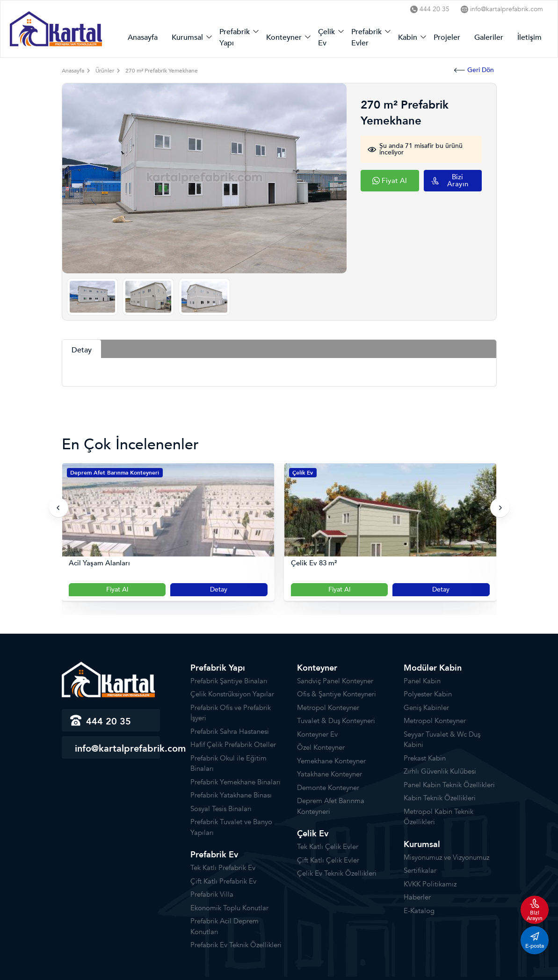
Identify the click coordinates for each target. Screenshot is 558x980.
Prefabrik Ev (214, 855)
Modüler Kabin (433, 668)
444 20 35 (430, 9)
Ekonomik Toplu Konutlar (229, 908)
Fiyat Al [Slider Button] (117, 589)
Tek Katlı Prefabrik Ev (223, 868)
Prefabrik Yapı (235, 37)
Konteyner (284, 37)
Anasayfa (143, 37)
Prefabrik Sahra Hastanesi (230, 731)
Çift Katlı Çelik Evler (328, 860)
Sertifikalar (420, 870)
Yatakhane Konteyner (330, 774)
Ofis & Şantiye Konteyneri (337, 694)
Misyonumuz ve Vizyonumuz (446, 857)
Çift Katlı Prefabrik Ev (223, 881)
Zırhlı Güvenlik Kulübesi (440, 771)
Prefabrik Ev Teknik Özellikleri (236, 945)
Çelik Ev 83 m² (314, 563)
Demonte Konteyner (328, 788)
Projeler (447, 37)
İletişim (529, 37)
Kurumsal (187, 37)
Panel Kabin (422, 681)
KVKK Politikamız (430, 884)
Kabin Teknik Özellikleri (440, 798)
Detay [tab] (82, 350)
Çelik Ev (326, 37)
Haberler (417, 897)
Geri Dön (474, 70)
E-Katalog (419, 911)
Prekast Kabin (425, 758)
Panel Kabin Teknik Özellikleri (449, 785)
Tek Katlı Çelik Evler (328, 847)
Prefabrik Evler (366, 37)
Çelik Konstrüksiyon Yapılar (232, 694)
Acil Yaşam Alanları (99, 563)
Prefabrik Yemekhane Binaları (236, 782)
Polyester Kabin (428, 694)
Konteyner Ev (317, 734)
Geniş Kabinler (426, 708)
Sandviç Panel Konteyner (335, 681)
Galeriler (489, 37)
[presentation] (58, 508)
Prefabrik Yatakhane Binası (231, 795)
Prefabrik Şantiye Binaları (229, 681)
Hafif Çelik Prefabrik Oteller (233, 745)
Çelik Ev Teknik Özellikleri (337, 873)
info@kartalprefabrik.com (502, 9)
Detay (219, 589)
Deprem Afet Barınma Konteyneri (115, 473)
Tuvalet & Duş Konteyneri (336, 721)
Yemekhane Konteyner (331, 761)
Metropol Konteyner (328, 708)
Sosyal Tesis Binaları (221, 809)
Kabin (408, 37)
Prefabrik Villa (212, 894)
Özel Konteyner (321, 747)
